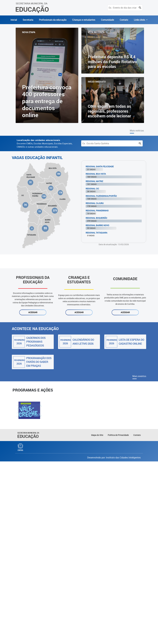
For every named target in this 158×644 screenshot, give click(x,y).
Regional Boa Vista (96, 174)
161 (51, 188)
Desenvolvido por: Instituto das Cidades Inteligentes (114, 458)
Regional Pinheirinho (97, 211)
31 (30, 182)
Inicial (14, 20)
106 (44, 196)
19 (39, 211)
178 (60, 193)
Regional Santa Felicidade (100, 166)
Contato (124, 20)
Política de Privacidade (118, 435)
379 (55, 211)
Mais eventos (139, 376)
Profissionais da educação (53, 20)
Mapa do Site (97, 435)
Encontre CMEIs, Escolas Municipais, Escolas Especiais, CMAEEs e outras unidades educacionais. (45, 143)
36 (25, 205)
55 (45, 228)
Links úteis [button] (140, 20)
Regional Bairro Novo (97, 225)
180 (59, 174)
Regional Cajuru (95, 203)
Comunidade (107, 20)
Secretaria (28, 20)
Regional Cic (92, 189)
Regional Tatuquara (96, 233)
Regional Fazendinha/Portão (101, 196)
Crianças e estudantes (84, 20)
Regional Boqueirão (96, 218)
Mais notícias (137, 131)
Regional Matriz (94, 181)
